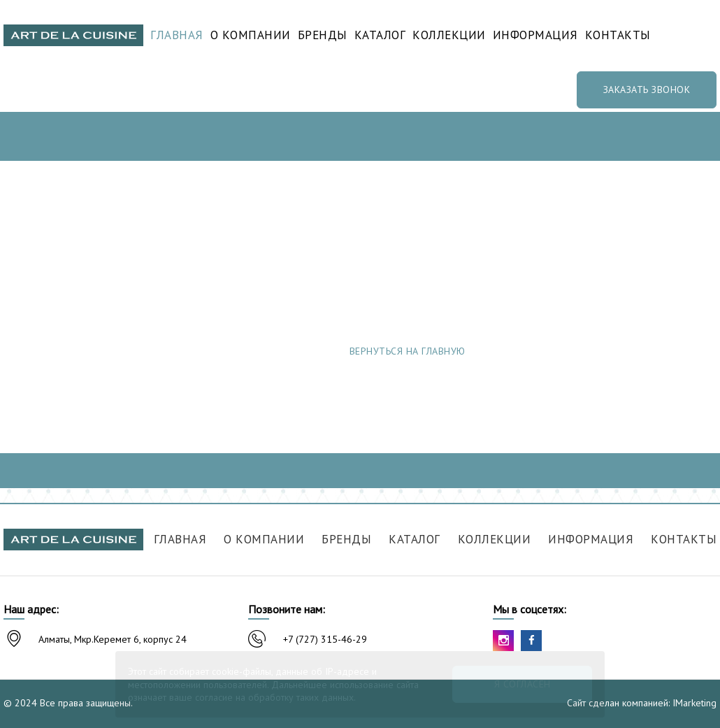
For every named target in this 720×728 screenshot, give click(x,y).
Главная (177, 35)
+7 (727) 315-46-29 (325, 639)
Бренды (323, 35)
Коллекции (449, 35)
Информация (535, 35)
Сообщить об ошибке (606, 351)
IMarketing (694, 703)
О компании (251, 35)
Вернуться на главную (408, 351)
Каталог (380, 35)
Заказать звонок (647, 90)
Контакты (618, 35)
